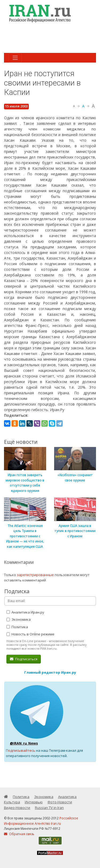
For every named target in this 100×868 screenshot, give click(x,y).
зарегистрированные (35, 575)
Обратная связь (19, 834)
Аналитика (67, 797)
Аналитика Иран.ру (25, 612)
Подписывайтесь (21, 750)
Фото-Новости (60, 802)
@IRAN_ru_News (24, 743)
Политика (17, 627)
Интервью (34, 802)
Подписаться (24, 659)
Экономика (19, 619)
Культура (12, 802)
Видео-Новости (17, 808)
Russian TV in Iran (49, 808)
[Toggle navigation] (15, 58)
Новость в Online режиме (30, 634)
